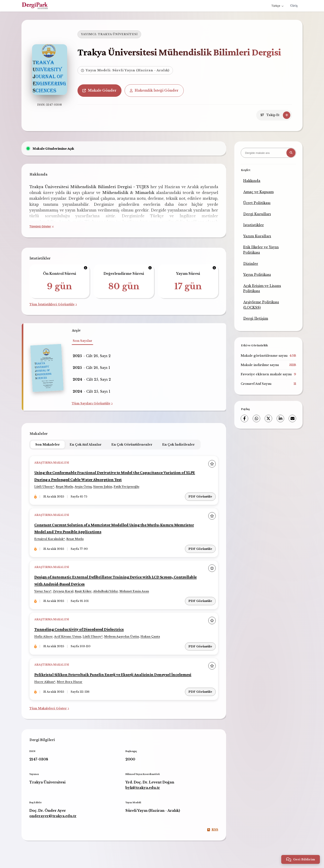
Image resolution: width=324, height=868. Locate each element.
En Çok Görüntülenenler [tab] (132, 445)
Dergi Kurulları (257, 214)
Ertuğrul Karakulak (50, 538)
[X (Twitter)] (268, 418)
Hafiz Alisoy (44, 634)
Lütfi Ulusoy (44, 487)
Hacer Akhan (45, 679)
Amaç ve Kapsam (258, 192)
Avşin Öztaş (84, 487)
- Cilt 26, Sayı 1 (91, 368)
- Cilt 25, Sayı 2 (92, 379)
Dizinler (251, 264)
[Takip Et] (287, 115)
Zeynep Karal (64, 590)
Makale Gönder (102, 90)
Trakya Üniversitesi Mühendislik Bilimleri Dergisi (181, 52)
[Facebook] (244, 418)
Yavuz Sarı (43, 590)
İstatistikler (254, 225)
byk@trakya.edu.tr (143, 784)
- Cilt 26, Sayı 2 (92, 356)
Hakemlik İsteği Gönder (156, 90)
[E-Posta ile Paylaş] (292, 418)
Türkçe (277, 6)
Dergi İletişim (256, 318)
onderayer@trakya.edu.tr (54, 812)
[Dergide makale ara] (268, 153)
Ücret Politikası (257, 203)
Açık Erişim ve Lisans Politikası (262, 288)
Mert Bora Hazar (70, 679)
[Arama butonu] (291, 153)
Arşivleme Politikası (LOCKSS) (261, 305)
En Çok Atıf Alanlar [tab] (86, 445)
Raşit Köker (84, 590)
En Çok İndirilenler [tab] (179, 445)
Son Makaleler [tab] (48, 445)
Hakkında (252, 181)
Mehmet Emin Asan (135, 590)
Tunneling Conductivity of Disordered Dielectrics (81, 627)
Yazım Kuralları (257, 236)
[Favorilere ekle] (212, 464)
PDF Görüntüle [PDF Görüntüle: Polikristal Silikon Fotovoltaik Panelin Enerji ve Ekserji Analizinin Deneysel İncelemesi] (200, 688)
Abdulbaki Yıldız (106, 590)
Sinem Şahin (104, 487)
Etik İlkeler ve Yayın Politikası (261, 250)
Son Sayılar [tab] (82, 341)
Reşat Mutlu (65, 487)
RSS (212, 826)
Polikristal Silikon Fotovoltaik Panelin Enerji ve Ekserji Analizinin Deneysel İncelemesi (116, 672)
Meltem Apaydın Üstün (122, 634)
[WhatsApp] (256, 418)
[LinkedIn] (280, 418)
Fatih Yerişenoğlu (127, 487)
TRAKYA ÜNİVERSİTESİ (120, 34)
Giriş (294, 6)
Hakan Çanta (151, 634)
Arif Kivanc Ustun (68, 634)
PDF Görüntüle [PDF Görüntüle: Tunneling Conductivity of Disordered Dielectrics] (200, 643)
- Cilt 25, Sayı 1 (92, 391)
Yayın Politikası (257, 275)
